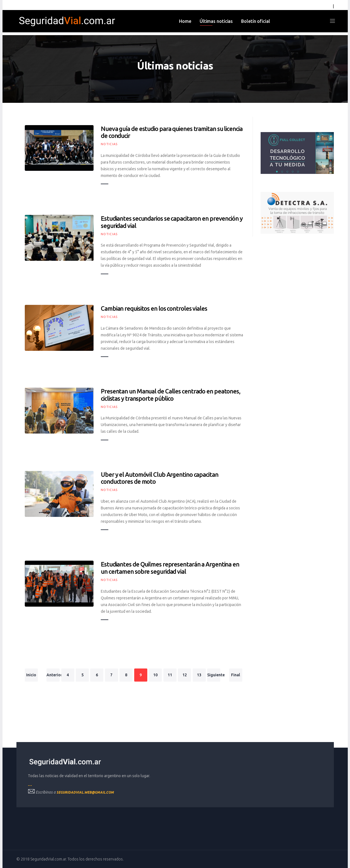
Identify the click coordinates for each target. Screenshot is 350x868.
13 (199, 675)
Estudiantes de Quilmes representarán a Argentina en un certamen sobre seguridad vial (170, 568)
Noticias (109, 144)
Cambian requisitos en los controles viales (154, 308)
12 (185, 675)
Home (185, 21)
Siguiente (214, 675)
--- (30, 785)
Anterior (53, 675)
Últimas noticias (216, 21)
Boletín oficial (256, 21)
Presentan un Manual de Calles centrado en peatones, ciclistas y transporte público (171, 395)
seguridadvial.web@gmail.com (85, 792)
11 (170, 675)
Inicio (31, 675)
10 (155, 675)
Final (236, 675)
